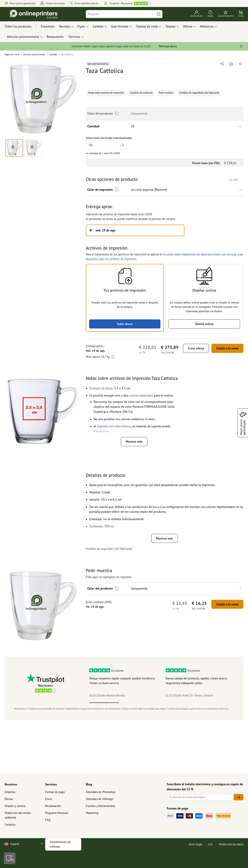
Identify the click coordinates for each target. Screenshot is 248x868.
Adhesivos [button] (207, 26)
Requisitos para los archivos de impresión (111, 259)
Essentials (48, 26)
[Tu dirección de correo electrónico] (200, 797)
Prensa (9, 799)
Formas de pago (55, 792)
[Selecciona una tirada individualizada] (106, 145)
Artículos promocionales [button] (23, 37)
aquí (140, 709)
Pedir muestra (166, 93)
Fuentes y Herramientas (100, 806)
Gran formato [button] (120, 26)
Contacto (10, 824)
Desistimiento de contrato (60, 844)
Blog (89, 784)
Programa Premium (57, 813)
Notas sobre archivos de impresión (106, 93)
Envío (49, 799)
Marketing (92, 813)
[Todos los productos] (22, 27)
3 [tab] (163, 703)
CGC (211, 844)
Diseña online (204, 324)
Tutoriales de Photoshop (101, 792)
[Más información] (117, 190)
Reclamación (53, 806)
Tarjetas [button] (170, 26)
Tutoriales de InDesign (99, 799)
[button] (43, 99)
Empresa (10, 792)
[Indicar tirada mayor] (122, 145)
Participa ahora (168, 46)
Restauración (55, 37)
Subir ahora (125, 324)
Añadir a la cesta (227, 348)
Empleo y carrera (15, 806)
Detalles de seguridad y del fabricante (199, 93)
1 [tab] (104, 703)
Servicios (51, 784)
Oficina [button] (188, 26)
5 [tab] (223, 703)
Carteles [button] (98, 26)
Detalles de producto (141, 93)
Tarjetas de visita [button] (147, 26)
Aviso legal (195, 844)
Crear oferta (196, 348)
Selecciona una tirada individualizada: (109, 143)
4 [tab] (193, 703)
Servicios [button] (74, 37)
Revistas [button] (65, 26)
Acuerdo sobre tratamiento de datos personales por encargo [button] (200, 254)
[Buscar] (159, 14)
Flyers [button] (81, 26)
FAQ (48, 820)
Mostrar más (134, 441)
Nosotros (11, 784)
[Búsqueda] (121, 14)
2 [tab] (134, 703)
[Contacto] (10, 858)
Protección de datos (231, 844)
